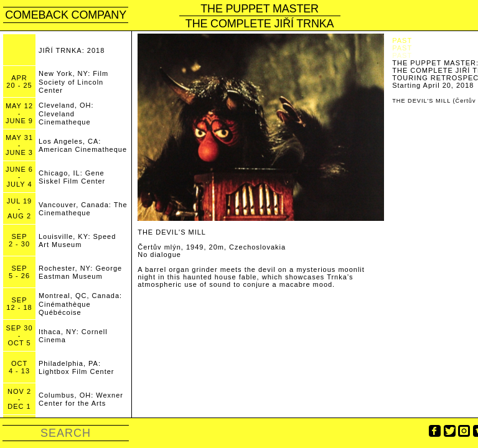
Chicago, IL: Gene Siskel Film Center (72, 177)
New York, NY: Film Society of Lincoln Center (73, 82)
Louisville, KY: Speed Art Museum (77, 240)
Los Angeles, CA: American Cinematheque (83, 145)
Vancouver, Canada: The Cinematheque (83, 209)
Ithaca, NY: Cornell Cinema (73, 336)
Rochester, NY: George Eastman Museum (80, 272)
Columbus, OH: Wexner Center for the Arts (81, 399)
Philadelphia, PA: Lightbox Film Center (77, 367)
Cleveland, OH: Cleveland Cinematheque (66, 113)
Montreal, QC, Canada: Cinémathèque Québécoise (80, 304)
